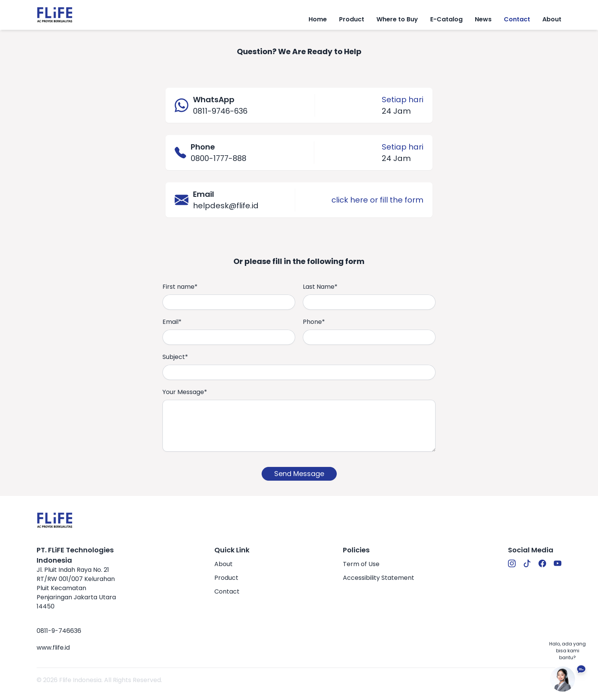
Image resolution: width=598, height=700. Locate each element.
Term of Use (361, 564)
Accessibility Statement (379, 578)
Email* (172, 322)
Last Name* (320, 287)
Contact (517, 19)
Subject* (175, 357)
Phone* (314, 322)
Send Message (299, 474)
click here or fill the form (377, 200)
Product (226, 578)
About (552, 19)
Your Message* (185, 392)
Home (318, 19)
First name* (180, 287)
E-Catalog (446, 19)
